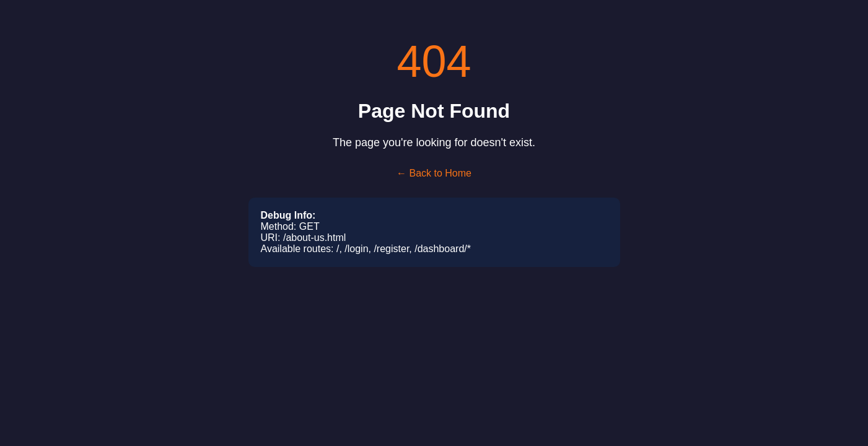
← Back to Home (434, 173)
